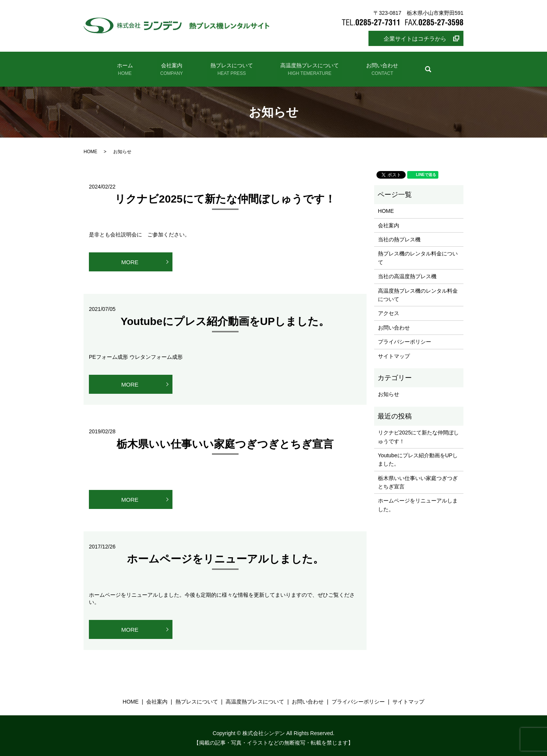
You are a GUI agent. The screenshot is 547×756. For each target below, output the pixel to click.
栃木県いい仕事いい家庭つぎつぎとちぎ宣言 (225, 439)
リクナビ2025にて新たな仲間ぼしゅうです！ (225, 194)
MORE (130, 257)
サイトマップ (394, 351)
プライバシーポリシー (405, 337)
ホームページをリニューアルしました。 (225, 554)
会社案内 (174, 67)
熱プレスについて (229, 67)
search (416, 67)
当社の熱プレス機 (399, 235)
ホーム (134, 67)
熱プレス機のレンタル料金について (418, 253)
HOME (90, 147)
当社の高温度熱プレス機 (407, 271)
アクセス (389, 308)
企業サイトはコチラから (415, 39)
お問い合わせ (373, 67)
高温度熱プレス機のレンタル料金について (418, 290)
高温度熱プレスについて (304, 67)
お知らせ (389, 389)
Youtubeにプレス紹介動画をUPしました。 (225, 316)
